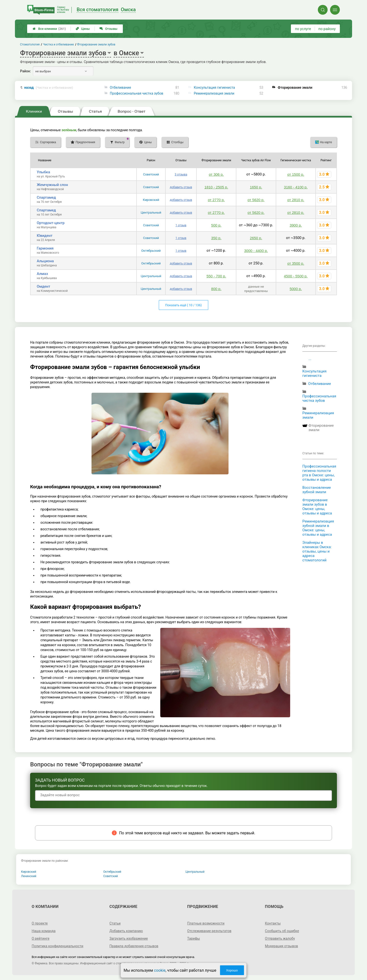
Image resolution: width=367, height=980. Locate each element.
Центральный (151, 212)
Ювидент (45, 236)
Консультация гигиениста (214, 87)
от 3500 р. (296, 263)
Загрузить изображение (129, 938)
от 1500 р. (296, 174)
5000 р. (296, 289)
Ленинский (29, 876)
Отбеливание (120, 87)
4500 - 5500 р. (296, 276)
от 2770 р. (216, 200)
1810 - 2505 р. (216, 187)
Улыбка (43, 172)
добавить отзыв (181, 187)
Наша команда (44, 931)
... (310, 359)
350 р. (216, 238)
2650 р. (256, 238)
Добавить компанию (126, 931)
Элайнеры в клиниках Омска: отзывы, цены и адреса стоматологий (317, 551)
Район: (25, 71)
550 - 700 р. (216, 276)
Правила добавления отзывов (134, 946)
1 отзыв (181, 225)
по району (327, 29)
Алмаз (42, 274)
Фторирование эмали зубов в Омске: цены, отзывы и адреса (317, 507)
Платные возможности (206, 923)
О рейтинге (40, 938)
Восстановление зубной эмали (317, 490)
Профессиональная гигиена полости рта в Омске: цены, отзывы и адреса (319, 473)
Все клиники (49, 29)
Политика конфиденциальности (57, 946)
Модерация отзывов (281, 946)
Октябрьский (151, 251)
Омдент (43, 286)
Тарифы (194, 938)
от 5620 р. (256, 200)
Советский (151, 174)
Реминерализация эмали (214, 93)
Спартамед (46, 197)
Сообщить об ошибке (282, 931)
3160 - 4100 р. (296, 187)
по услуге (303, 29)
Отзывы (109, 29)
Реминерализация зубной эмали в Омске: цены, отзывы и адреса (318, 528)
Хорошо (232, 970)
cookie (160, 970)
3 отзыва (181, 174)
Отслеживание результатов (209, 931)
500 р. (216, 225)
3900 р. (296, 225)
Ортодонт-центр (51, 223)
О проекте (40, 923)
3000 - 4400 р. (256, 251)
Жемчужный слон (52, 185)
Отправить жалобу (280, 938)
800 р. (216, 289)
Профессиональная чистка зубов (137, 93)
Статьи (115, 923)
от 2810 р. (296, 200)
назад (49, 88)
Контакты (273, 923)
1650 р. (256, 187)
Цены (83, 29)
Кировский (151, 200)
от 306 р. (216, 174)
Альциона (45, 261)
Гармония (45, 248)
